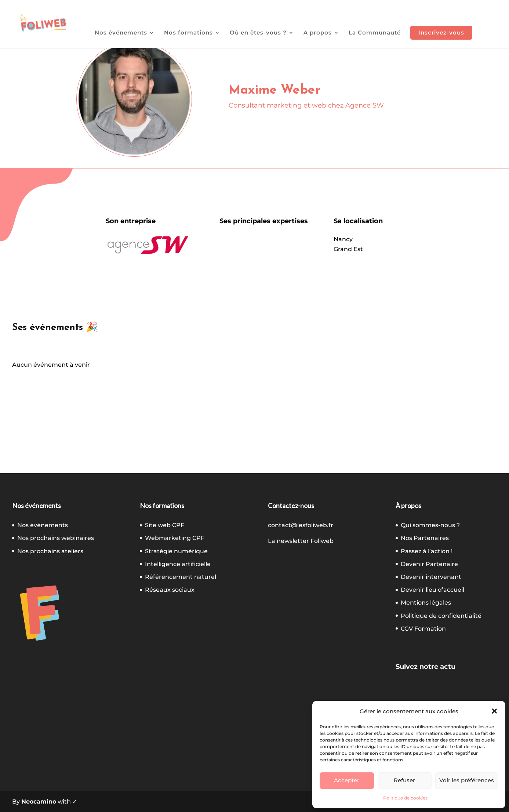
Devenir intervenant (431, 577)
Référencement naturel (181, 577)
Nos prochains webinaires (56, 538)
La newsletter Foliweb (301, 541)
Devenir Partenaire (429, 564)
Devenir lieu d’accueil (432, 590)
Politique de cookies (405, 798)
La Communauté (375, 33)
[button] (494, 711)
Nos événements (121, 33)
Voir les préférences (467, 780)
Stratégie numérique (176, 551)
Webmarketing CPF (175, 538)
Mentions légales (426, 603)
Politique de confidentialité (441, 616)
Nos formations (188, 33)
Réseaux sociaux (170, 590)
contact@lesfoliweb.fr (301, 525)
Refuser (404, 780)
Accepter (347, 780)
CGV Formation (423, 629)
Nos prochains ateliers (50, 551)
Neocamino (39, 802)
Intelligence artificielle (178, 564)
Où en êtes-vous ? (258, 33)
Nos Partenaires (425, 538)
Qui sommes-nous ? (430, 525)
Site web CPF (165, 525)
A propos (318, 33)
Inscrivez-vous (441, 32)
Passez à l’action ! (427, 551)
